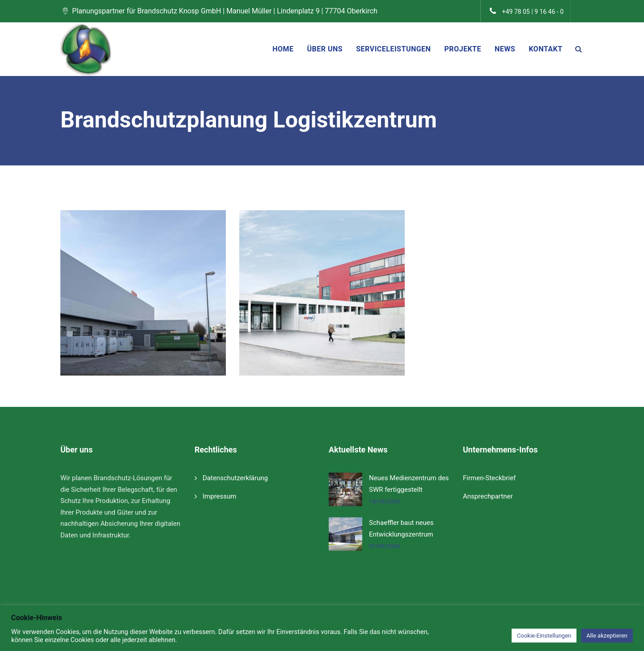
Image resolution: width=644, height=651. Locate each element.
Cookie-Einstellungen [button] (544, 636)
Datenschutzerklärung (235, 478)
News (505, 49)
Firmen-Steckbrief (489, 478)
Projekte (463, 49)
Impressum (219, 496)
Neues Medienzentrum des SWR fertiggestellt (409, 484)
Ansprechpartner (488, 496)
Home (283, 49)
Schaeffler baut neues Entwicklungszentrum (401, 528)
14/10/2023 (384, 501)
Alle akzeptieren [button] (607, 636)
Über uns (325, 49)
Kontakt (545, 49)
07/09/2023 (384, 546)
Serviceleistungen (393, 49)
